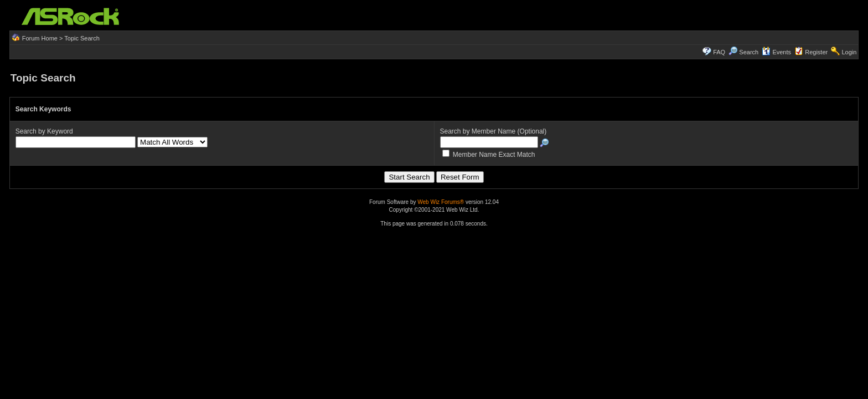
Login (849, 52)
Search (749, 52)
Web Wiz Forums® (441, 202)
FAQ (719, 52)
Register (816, 52)
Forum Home (40, 38)
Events (776, 52)
